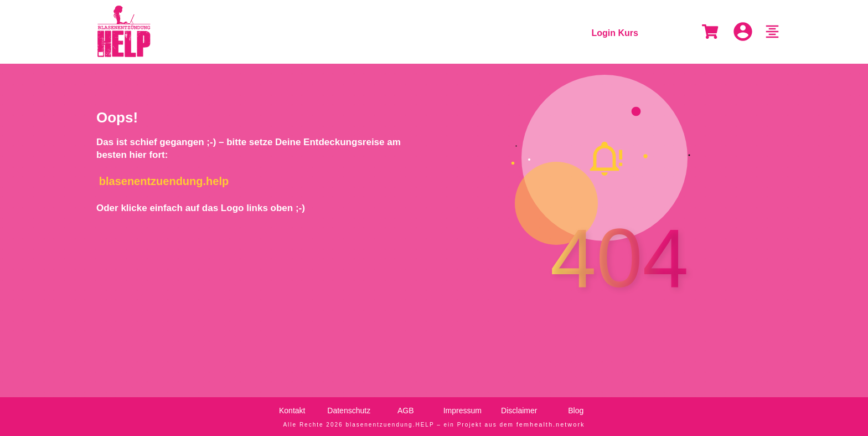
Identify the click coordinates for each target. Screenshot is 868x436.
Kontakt (292, 411)
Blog (576, 411)
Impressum (463, 411)
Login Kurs (615, 33)
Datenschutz (349, 411)
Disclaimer (519, 411)
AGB (406, 411)
